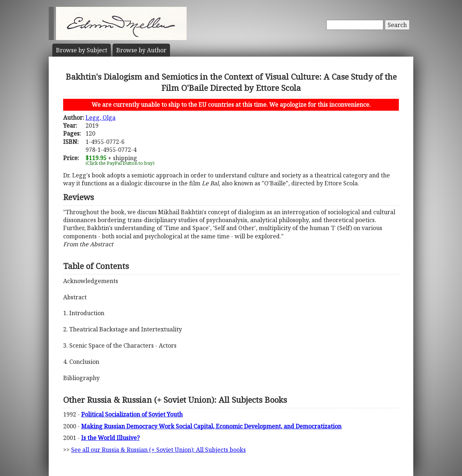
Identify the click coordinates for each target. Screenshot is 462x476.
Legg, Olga (101, 118)
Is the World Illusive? (110, 438)
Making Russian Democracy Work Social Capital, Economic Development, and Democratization (211, 426)
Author (141, 50)
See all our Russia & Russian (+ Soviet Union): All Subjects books (158, 450)
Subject (82, 50)
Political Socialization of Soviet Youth (132, 414)
